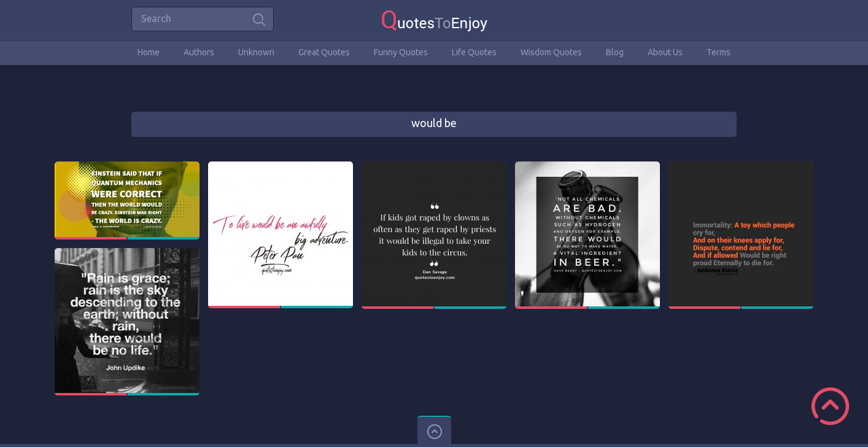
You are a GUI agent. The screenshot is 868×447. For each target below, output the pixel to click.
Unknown (256, 52)
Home (149, 52)
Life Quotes (474, 52)
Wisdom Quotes (551, 52)
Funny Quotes (401, 52)
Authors (199, 52)
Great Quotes (324, 52)
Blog (615, 52)
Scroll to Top (830, 406)
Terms (719, 52)
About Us (665, 52)
